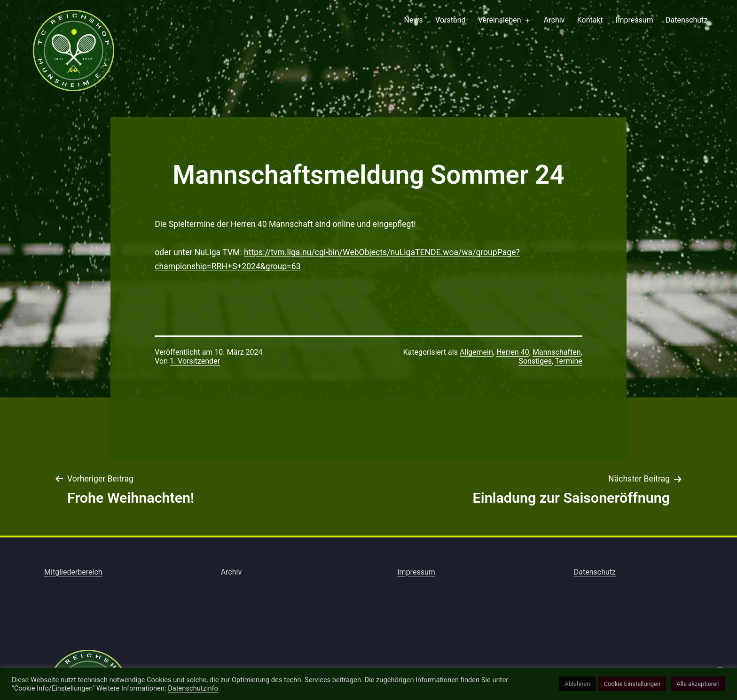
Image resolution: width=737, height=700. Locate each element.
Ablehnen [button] (577, 684)
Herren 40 (513, 352)
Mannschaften (557, 352)
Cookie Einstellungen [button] (632, 684)
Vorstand (450, 20)
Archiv (554, 20)
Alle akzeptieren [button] (698, 684)
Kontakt (590, 20)
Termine (569, 361)
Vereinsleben (500, 20)
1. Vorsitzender (195, 361)
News (414, 20)
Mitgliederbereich (73, 572)
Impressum (634, 20)
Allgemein (476, 352)
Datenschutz (686, 20)
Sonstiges (535, 361)
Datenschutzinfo (193, 688)
